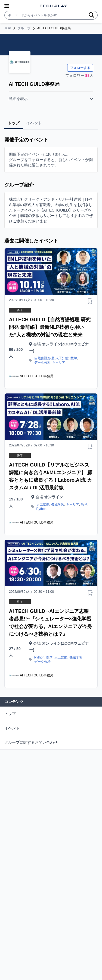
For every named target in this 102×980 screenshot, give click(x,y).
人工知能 (62, 358)
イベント (12, 728)
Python (41, 509)
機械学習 (58, 505)
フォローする (80, 68)
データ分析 (42, 363)
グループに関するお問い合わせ (31, 742)
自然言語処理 (44, 358)
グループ (24, 28)
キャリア (59, 363)
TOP (8, 28)
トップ (10, 714)
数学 (74, 358)
